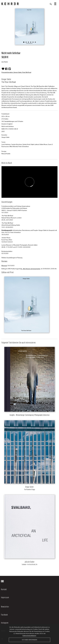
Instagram (5, 623)
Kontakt (4, 589)
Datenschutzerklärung (29, 636)
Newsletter (5, 607)
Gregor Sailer (5, 137)
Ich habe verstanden (29, 640)
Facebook (4, 615)
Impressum (5, 597)
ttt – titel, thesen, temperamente (30, 269)
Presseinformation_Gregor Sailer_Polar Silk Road (16, 72)
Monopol (4, 266)
